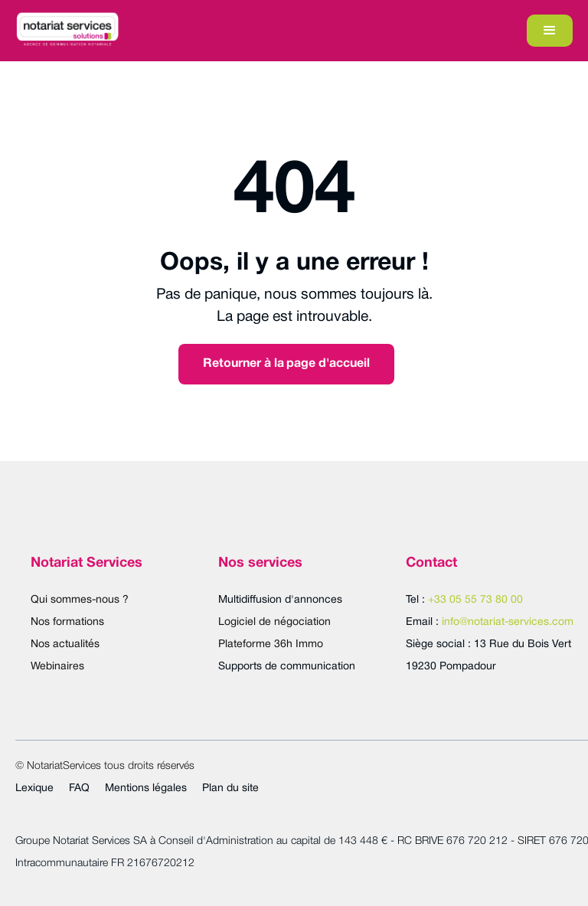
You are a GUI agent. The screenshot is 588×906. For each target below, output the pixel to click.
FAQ (79, 788)
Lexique (34, 788)
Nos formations (67, 622)
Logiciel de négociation (274, 622)
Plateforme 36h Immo (271, 644)
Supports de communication (287, 667)
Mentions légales (146, 788)
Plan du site (230, 788)
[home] (67, 31)
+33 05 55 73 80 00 (475, 600)
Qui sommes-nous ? (80, 600)
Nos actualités (65, 644)
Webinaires (57, 667)
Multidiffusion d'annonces (280, 600)
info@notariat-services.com (508, 622)
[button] (550, 31)
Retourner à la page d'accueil (286, 364)
